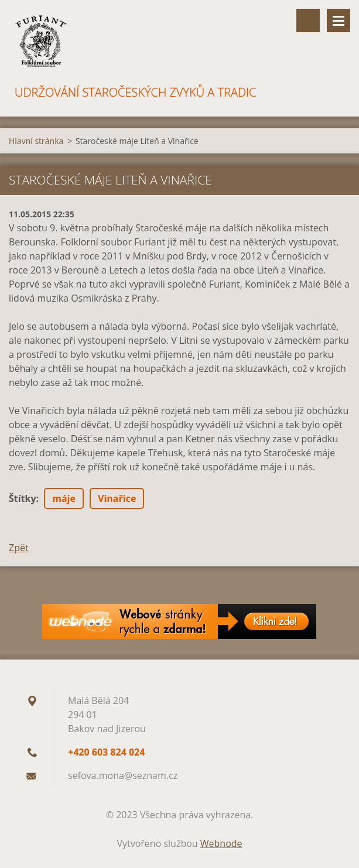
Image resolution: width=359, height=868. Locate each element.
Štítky (23, 498)
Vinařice (117, 498)
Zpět (19, 548)
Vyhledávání (308, 20)
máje (64, 498)
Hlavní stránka (36, 141)
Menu (339, 20)
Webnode (221, 843)
